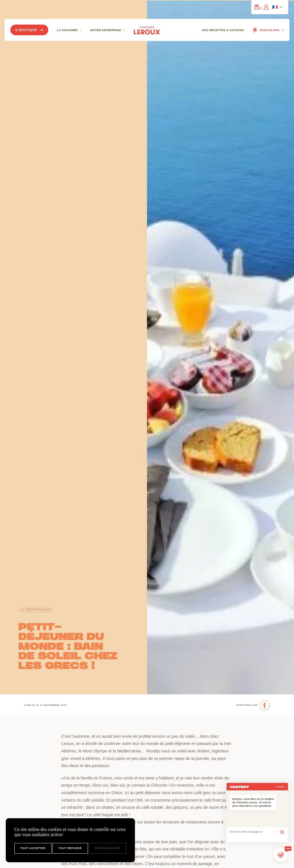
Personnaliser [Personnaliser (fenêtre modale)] (108, 848)
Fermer (280, 787)
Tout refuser (70, 848)
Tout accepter (33, 848)
